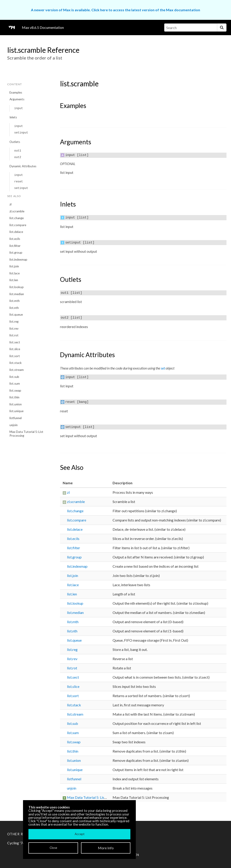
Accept (80, 834)
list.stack (16, 363)
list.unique (16, 411)
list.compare (18, 225)
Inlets (13, 117)
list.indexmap (18, 259)
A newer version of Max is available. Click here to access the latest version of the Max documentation (115, 10)
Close (53, 848)
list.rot (14, 335)
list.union (16, 404)
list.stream (17, 370)
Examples (16, 92)
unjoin (14, 425)
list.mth (15, 301)
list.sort (15, 356)
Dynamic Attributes (23, 166)
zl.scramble (17, 211)
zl (10, 204)
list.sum (15, 383)
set (163, 368)
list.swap (15, 390)
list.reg (14, 321)
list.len (14, 280)
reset (18, 182)
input (18, 108)
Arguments (17, 99)
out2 (18, 157)
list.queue (16, 315)
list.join (14, 266)
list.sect (15, 342)
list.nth (14, 308)
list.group (16, 253)
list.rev (14, 328)
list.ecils (15, 239)
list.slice (15, 349)
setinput (21, 133)
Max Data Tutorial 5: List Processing (26, 434)
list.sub (14, 377)
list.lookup (17, 287)
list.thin (14, 397)
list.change (17, 218)
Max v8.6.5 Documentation (43, 27)
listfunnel (16, 418)
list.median (17, 294)
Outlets (15, 142)
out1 (18, 151)
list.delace (16, 232)
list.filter (15, 246)
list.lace (15, 273)
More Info (106, 848)
